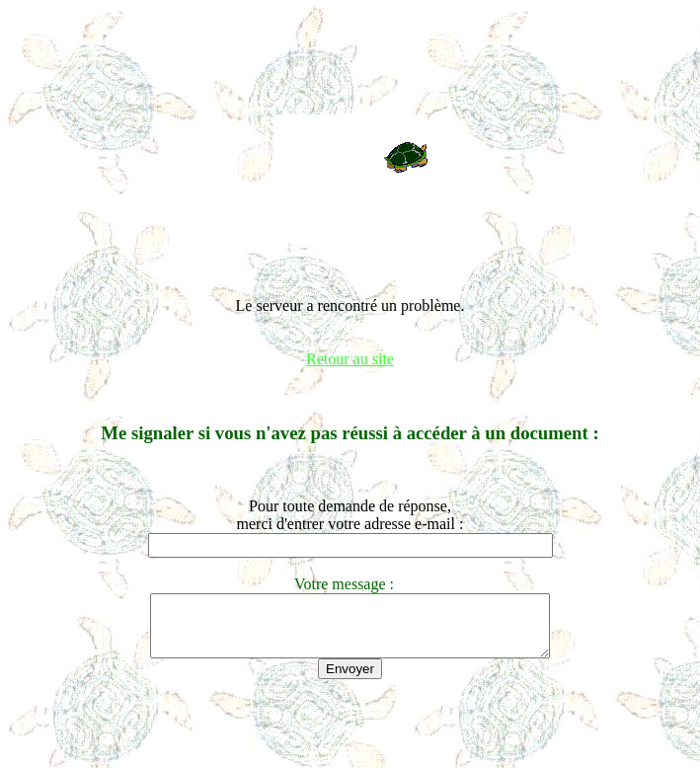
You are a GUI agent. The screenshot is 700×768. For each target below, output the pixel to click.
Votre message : (350, 584)
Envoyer (350, 681)
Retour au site (350, 359)
